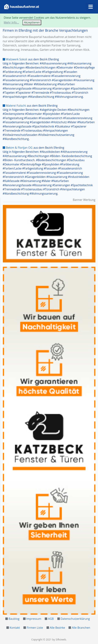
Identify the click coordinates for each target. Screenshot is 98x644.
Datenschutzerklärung (75, 619)
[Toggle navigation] (91, 7)
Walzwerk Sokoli (15, 59)
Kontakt (15, 628)
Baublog (14, 619)
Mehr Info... (11, 22)
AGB (51, 619)
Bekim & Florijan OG (18, 148)
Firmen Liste (35, 628)
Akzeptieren (32, 22)
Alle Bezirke (57, 628)
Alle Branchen (81, 628)
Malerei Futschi (14, 106)
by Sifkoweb (59, 639)
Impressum (34, 619)
